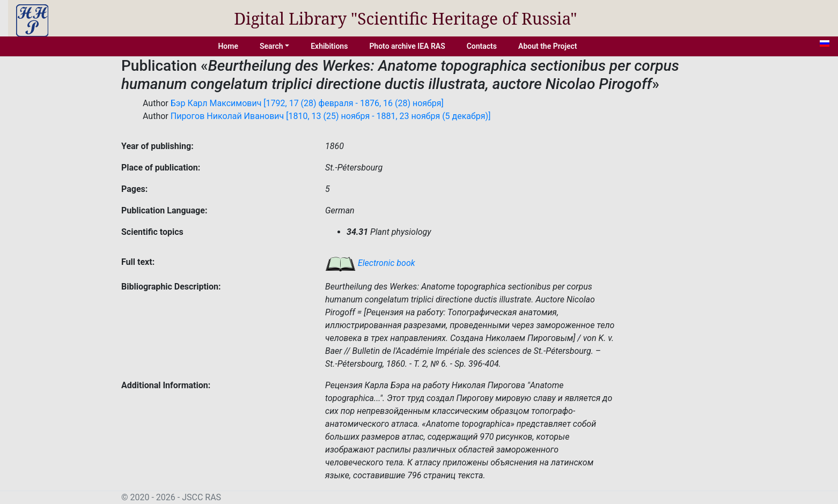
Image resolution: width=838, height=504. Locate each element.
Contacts (482, 46)
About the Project (548, 46)
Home (228, 46)
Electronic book (370, 263)
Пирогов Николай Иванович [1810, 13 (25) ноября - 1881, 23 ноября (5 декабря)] (331, 116)
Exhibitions (329, 46)
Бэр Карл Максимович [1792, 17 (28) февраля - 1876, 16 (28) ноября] (307, 103)
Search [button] (271, 46)
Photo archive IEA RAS (407, 46)
